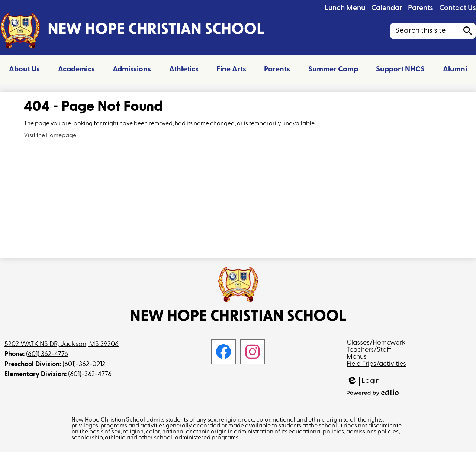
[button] (24, 70)
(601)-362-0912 (84, 364)
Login (363, 381)
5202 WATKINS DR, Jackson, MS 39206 (62, 344)
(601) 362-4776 (47, 354)
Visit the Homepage (50, 136)
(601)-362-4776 (90, 374)
